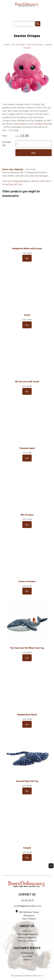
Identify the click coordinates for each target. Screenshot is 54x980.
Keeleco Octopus (27, 581)
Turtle (27, 315)
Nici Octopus (27, 515)
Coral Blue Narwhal (42, 124)
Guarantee (27, 956)
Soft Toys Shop (18, 45)
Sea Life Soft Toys (35, 45)
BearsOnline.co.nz (35, 976)
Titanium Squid (27, 448)
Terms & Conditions (27, 941)
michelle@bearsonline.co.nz (27, 906)
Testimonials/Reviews (27, 934)
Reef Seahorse (21, 124)
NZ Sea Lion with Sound (27, 382)
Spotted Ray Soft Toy (27, 781)
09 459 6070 (27, 900)
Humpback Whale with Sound (27, 248)
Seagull (27, 848)
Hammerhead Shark (27, 715)
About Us (27, 931)
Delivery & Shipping (27, 937)
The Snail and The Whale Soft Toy (27, 648)
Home (7, 45)
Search (27, 959)
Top (51, 866)
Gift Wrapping (27, 953)
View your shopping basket (16, 181)
